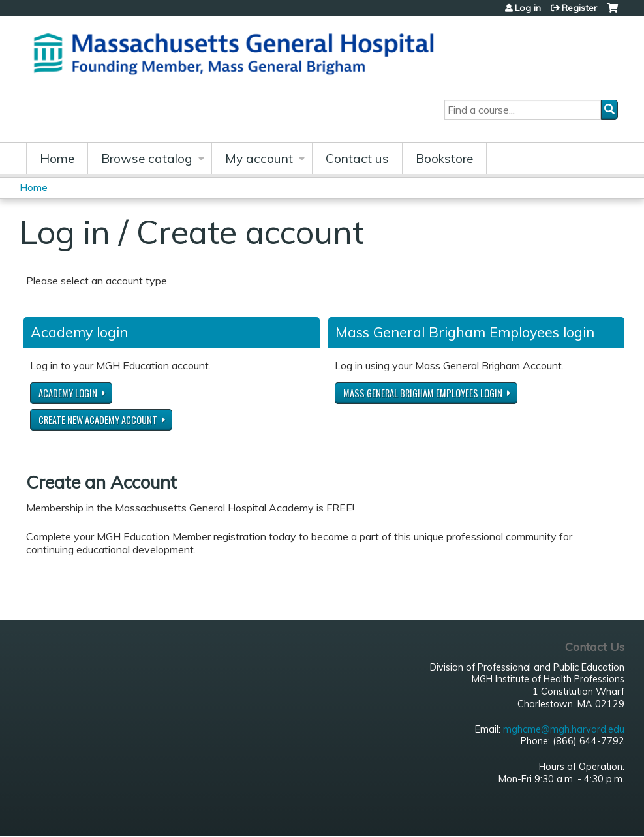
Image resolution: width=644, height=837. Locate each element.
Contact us (357, 159)
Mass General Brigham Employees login (423, 393)
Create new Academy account (98, 420)
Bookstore (444, 159)
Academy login (68, 393)
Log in (528, 8)
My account (259, 159)
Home (57, 159)
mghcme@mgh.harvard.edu (564, 729)
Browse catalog (147, 159)
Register (579, 8)
